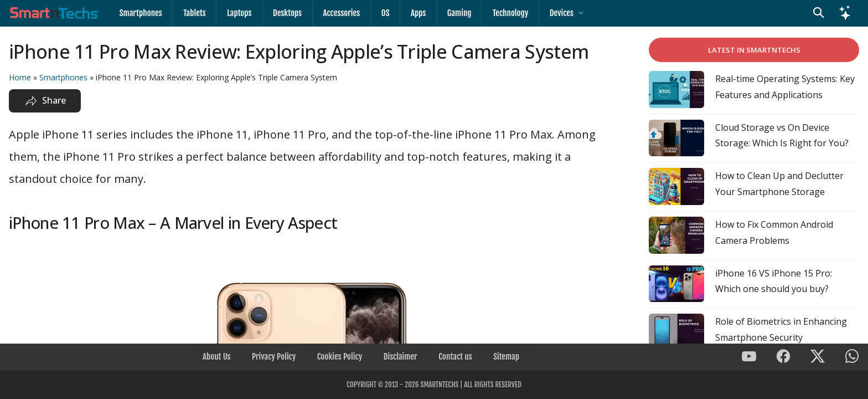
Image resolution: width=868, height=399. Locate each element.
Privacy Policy (275, 357)
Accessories (338, 13)
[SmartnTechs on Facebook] (783, 358)
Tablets (193, 13)
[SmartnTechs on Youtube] (749, 358)
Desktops (285, 13)
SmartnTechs (439, 385)
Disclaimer (400, 357)
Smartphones (140, 13)
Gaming (453, 13)
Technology (504, 13)
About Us (219, 357)
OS (381, 13)
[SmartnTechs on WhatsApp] (852, 358)
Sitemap (504, 357)
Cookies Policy (340, 357)
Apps (413, 13)
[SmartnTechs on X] (818, 358)
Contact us (454, 357)
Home (20, 77)
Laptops (237, 13)
